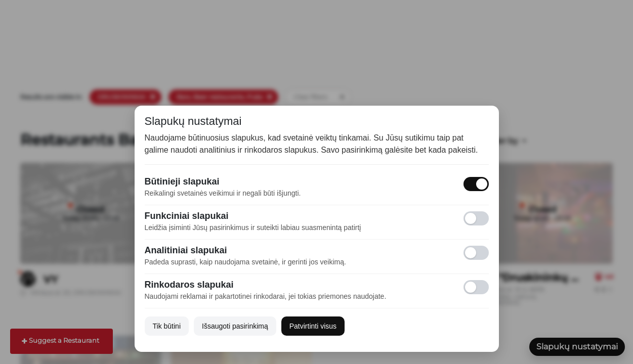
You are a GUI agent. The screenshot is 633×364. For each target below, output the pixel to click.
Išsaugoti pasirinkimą (235, 326)
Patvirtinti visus (313, 326)
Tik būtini (167, 326)
